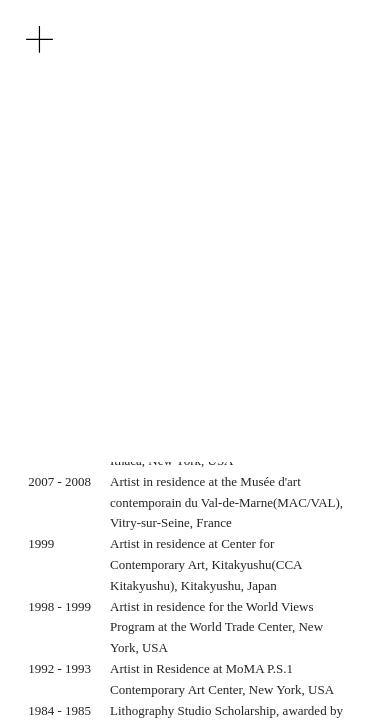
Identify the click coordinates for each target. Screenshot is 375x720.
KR (80, 137)
